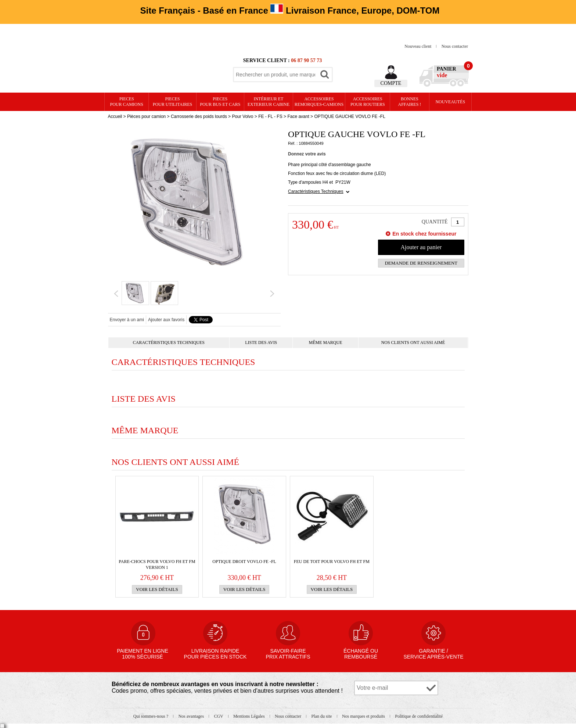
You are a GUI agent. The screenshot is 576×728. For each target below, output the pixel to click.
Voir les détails (157, 589)
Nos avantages (192, 716)
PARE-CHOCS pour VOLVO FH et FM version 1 (157, 564)
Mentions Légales (250, 716)
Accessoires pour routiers (368, 102)
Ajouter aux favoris (166, 320)
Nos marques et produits (364, 716)
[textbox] (276, 75)
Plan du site (322, 716)
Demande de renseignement (421, 263)
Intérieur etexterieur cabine (269, 102)
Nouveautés (450, 102)
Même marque (325, 343)
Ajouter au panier (421, 247)
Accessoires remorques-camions (319, 102)
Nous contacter (455, 46)
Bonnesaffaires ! (410, 102)
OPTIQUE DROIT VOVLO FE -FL (244, 562)
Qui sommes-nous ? (151, 716)
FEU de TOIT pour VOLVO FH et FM (332, 562)
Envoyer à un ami (127, 320)
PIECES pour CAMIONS (127, 102)
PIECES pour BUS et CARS (220, 102)
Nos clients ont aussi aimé (413, 343)
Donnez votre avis (307, 154)
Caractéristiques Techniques (316, 191)
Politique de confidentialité (419, 716)
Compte (391, 83)
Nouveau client (418, 46)
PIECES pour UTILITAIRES (172, 102)
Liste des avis (261, 343)
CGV (219, 716)
